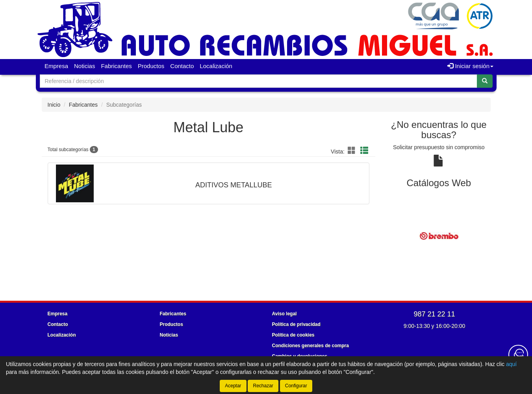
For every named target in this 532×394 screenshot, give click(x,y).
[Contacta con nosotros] (518, 355)
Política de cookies (293, 335)
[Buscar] (485, 81)
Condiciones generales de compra (310, 346)
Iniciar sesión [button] (470, 66)
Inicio (54, 105)
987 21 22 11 (434, 314)
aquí (511, 364)
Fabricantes (116, 66)
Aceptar (233, 386)
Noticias (84, 66)
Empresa (56, 66)
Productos (151, 66)
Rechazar (263, 386)
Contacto (182, 66)
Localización (216, 66)
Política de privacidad (296, 324)
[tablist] (439, 236)
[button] (353, 151)
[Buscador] (259, 81)
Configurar (296, 386)
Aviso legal (285, 314)
